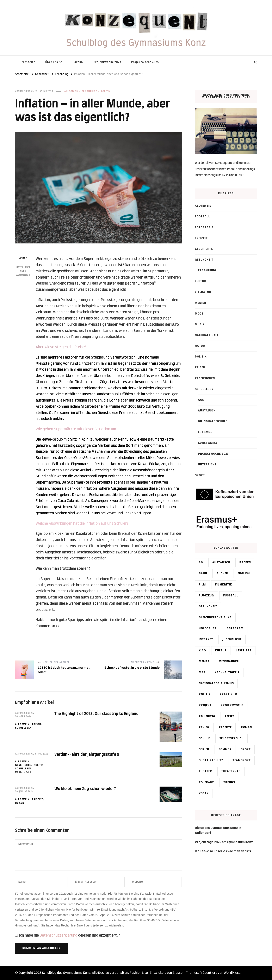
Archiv (79, 62)
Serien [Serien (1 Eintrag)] (204, 749)
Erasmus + (207, 432)
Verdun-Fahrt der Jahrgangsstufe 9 (87, 755)
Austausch (207, 411)
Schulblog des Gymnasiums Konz (136, 43)
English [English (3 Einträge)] (244, 573)
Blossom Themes (185, 973)
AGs (201, 400)
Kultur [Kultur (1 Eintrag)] (221, 651)
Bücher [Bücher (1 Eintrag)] (222, 573)
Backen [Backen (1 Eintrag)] (245, 563)
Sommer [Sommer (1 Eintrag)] (225, 749)
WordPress (232, 973)
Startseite (27, 62)
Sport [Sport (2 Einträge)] (246, 749)
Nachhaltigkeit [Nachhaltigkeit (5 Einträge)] (227, 672)
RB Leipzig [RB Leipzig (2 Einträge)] (207, 717)
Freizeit (38, 799)
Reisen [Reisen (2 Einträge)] (230, 717)
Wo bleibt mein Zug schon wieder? (85, 789)
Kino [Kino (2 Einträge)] (202, 651)
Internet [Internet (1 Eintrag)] (206, 639)
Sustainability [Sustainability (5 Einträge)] (211, 760)
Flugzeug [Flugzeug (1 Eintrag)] (206, 596)
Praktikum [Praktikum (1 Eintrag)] (228, 694)
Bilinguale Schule (213, 421)
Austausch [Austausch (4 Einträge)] (221, 563)
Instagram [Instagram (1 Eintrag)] (235, 628)
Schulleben (23, 728)
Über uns (52, 62)
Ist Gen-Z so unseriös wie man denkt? (223, 851)
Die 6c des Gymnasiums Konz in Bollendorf (218, 830)
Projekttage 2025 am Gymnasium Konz (224, 842)
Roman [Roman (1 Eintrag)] (246, 727)
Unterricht (23, 772)
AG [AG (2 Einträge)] (201, 563)
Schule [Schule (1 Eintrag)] (204, 738)
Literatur (203, 292)
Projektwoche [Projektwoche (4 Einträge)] (232, 705)
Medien (200, 303)
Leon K (23, 258)
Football (202, 217)
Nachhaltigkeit (207, 335)
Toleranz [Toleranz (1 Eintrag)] (206, 782)
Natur (200, 346)
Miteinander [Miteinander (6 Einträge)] (229, 662)
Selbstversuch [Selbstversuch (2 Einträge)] (231, 738)
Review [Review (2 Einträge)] (204, 727)
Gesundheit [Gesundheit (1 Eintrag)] (208, 607)
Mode (199, 314)
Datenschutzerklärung (59, 935)
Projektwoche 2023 (107, 62)
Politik (105, 91)
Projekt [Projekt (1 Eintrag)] (205, 705)
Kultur (201, 281)
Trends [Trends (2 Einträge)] (229, 782)
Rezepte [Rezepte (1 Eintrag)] (225, 727)
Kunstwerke (208, 443)
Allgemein (71, 91)
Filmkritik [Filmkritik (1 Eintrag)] (224, 585)
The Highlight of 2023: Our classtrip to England (97, 714)
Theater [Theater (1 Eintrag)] (205, 771)
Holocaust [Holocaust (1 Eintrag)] (208, 628)
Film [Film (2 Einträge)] (202, 585)
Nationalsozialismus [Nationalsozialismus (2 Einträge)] (216, 683)
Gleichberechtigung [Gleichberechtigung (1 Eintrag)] (215, 618)
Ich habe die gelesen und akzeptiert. (68, 935)
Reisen (37, 724)
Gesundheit (204, 260)
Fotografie (204, 228)
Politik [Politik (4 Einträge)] (205, 694)
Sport (200, 475)
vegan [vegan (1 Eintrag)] (204, 793)
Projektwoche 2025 (145, 62)
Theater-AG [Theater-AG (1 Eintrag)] (231, 771)
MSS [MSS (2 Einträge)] (202, 672)
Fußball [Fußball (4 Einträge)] (231, 596)
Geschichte (23, 765)
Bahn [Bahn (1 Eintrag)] (203, 573)
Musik (200, 324)
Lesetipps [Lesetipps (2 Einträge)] (244, 651)
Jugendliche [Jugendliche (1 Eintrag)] (232, 639)
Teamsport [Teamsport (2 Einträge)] (242, 760)
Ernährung (89, 91)
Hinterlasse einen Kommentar (23, 271)
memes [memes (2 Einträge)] (204, 662)
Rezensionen (205, 378)
